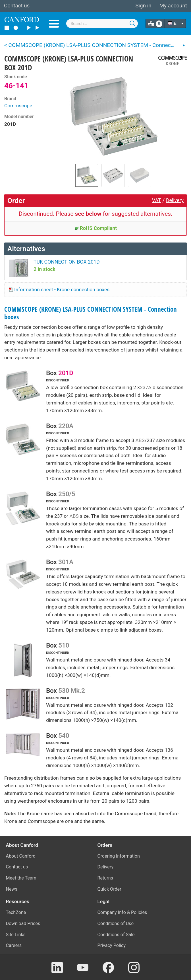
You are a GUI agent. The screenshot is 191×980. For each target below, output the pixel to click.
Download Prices (23, 923)
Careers (14, 945)
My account (173, 6)
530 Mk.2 (71, 691)
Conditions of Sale (116, 935)
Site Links (16, 935)
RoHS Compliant (96, 228)
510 (64, 645)
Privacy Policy (112, 945)
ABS (140, 440)
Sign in (143, 6)
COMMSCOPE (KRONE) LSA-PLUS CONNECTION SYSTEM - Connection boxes (91, 313)
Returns (105, 878)
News (12, 889)
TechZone (16, 912)
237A (146, 387)
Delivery (175, 200)
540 (64, 735)
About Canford (21, 856)
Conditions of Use (116, 923)
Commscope (18, 106)
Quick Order (109, 889)
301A (66, 562)
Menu (54, 24)
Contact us (17, 6)
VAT (157, 200)
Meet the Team (21, 878)
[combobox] (102, 23)
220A (66, 426)
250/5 (67, 494)
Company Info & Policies (122, 912)
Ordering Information (119, 856)
